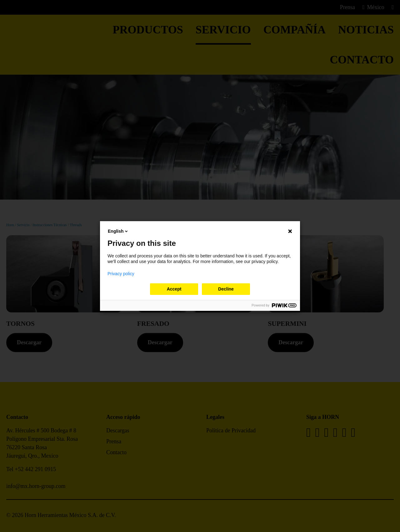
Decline (226, 289)
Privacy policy (121, 274)
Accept (174, 289)
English (118, 231)
